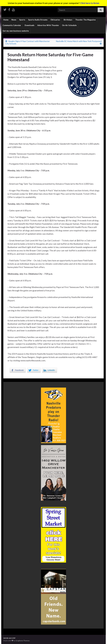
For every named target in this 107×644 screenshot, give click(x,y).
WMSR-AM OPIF (9, 638)
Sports (22, 20)
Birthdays (68, 20)
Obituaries (55, 20)
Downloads (29, 25)
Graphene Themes (23, 641)
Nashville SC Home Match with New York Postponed (79, 41)
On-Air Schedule (69, 25)
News (14, 20)
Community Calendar (12, 25)
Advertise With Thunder (48, 25)
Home (6, 20)
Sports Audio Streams (38, 20)
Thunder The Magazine (85, 20)
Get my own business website (16, 31)
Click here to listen (90, 3)
